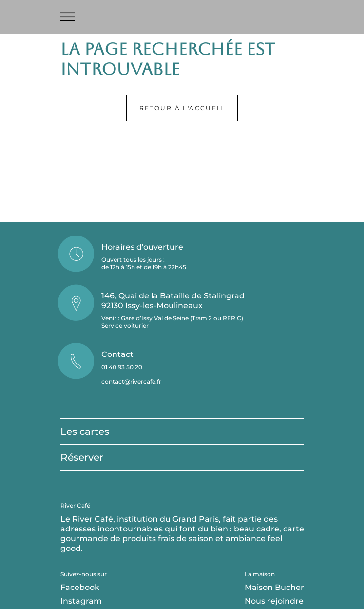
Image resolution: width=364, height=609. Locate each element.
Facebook (80, 587)
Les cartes (85, 432)
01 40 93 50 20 (122, 367)
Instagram (81, 601)
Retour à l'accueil (182, 108)
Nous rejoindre (274, 601)
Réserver (82, 457)
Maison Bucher (274, 587)
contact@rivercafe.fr (131, 382)
